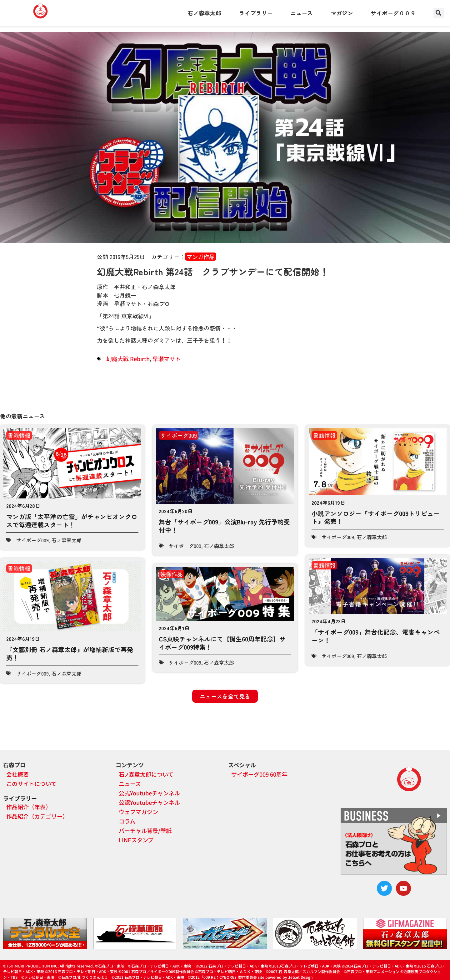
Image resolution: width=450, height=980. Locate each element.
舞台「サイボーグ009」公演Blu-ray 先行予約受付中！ (224, 526)
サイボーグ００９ (393, 13)
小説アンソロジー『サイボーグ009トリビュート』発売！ (376, 517)
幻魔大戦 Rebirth (128, 359)
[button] (439, 13)
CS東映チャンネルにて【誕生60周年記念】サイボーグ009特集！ (222, 643)
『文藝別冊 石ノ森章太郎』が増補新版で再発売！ (70, 653)
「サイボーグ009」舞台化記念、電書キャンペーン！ (376, 636)
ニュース (302, 13)
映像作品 (172, 574)
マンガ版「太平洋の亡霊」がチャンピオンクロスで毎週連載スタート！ (72, 521)
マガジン (342, 13)
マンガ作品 (201, 257)
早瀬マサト (167, 359)
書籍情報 (19, 435)
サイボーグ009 (32, 540)
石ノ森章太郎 (204, 13)
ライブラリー (256, 13)
